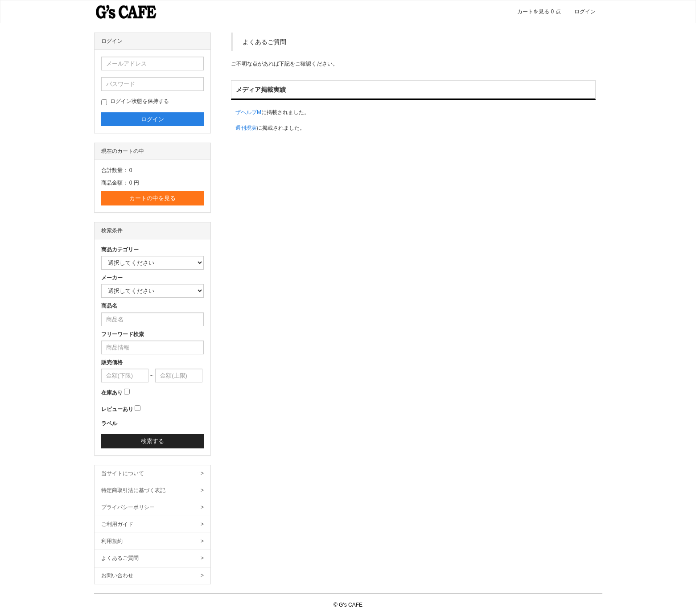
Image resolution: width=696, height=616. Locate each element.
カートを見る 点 (539, 12)
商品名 (109, 306)
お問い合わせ (153, 576)
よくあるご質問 (153, 558)
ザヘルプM (248, 112)
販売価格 (112, 362)
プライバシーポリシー (153, 507)
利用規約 (153, 541)
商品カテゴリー (120, 250)
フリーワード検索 (123, 334)
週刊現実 (246, 128)
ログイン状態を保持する (135, 102)
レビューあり (117, 409)
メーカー (112, 278)
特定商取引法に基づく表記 (153, 491)
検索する (152, 441)
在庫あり (112, 393)
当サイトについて (153, 474)
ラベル (109, 423)
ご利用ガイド (153, 524)
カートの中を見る (152, 198)
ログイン (585, 12)
